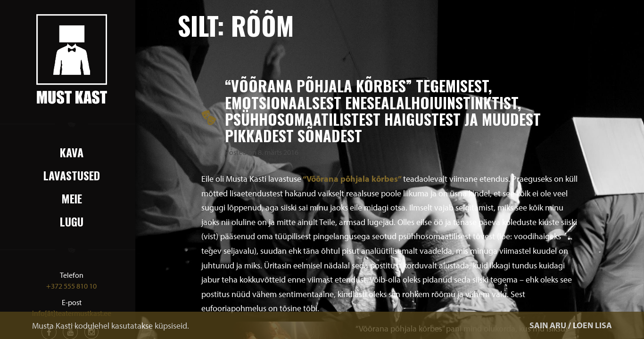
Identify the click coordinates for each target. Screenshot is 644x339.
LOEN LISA (592, 325)
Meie (72, 198)
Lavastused (72, 175)
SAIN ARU (548, 325)
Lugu (72, 221)
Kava (72, 152)
